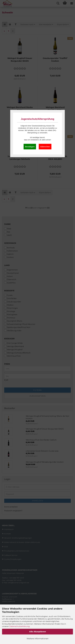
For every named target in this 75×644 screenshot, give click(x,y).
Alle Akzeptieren (38, 632)
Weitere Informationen (37, 639)
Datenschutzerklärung (19, 626)
